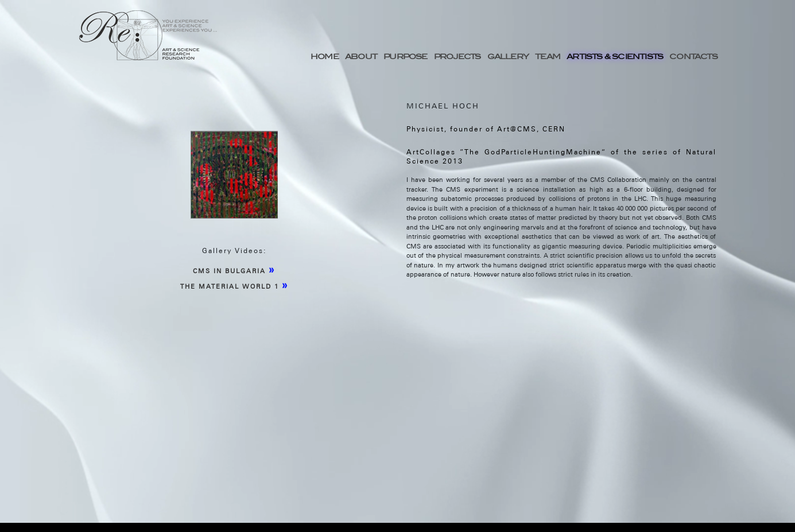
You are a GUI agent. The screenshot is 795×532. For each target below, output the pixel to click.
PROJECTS (457, 56)
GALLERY (508, 56)
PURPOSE (405, 56)
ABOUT (361, 56)
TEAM (548, 56)
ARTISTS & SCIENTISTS (615, 56)
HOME (325, 56)
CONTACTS (693, 56)
